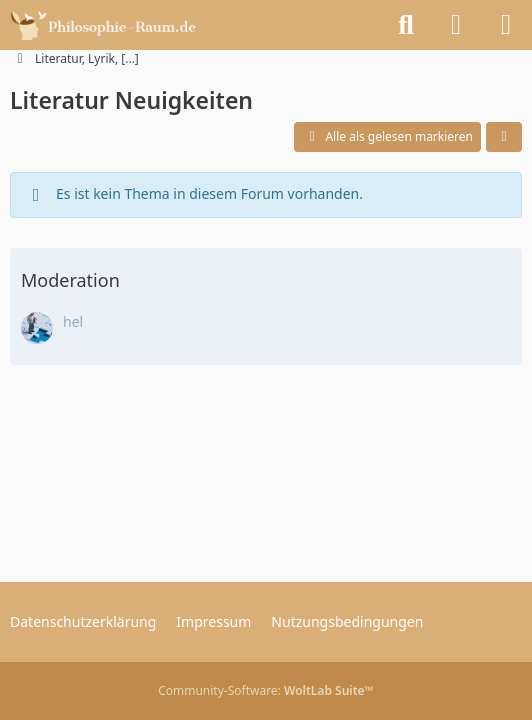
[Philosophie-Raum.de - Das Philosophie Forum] (108, 25)
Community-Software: (266, 690)
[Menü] (506, 25)
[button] (504, 137)
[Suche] (406, 25)
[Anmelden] (456, 25)
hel (73, 321)
